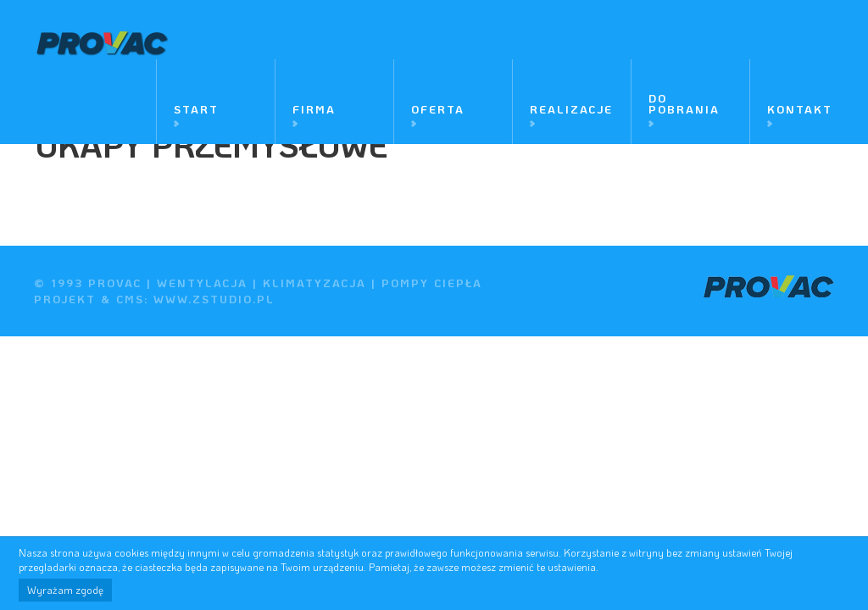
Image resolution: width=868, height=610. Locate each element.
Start (196, 109)
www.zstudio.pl (214, 299)
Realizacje (571, 109)
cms (130, 299)
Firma (314, 109)
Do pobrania (684, 103)
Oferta (438, 109)
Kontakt (800, 109)
